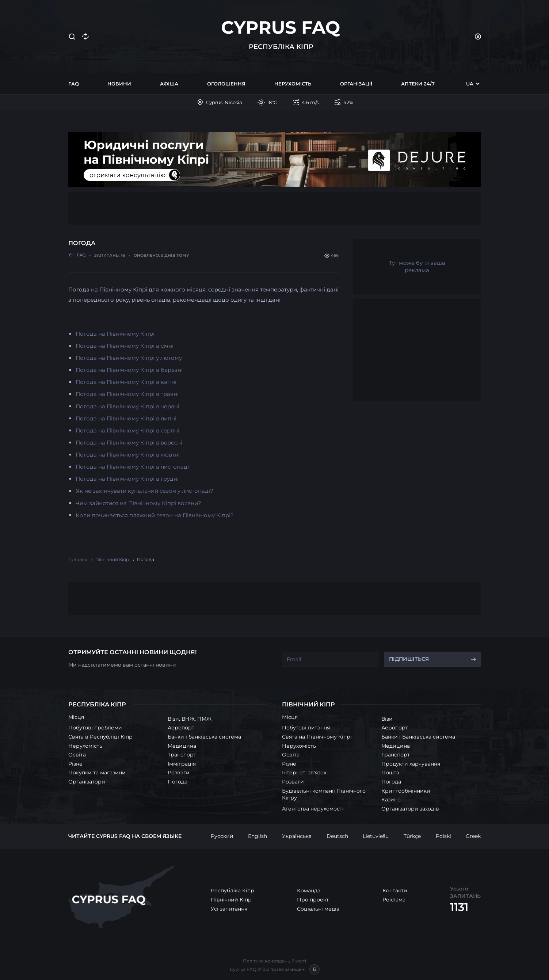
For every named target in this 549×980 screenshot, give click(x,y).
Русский (222, 836)
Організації (356, 84)
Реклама (394, 900)
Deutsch (337, 836)
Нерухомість (293, 84)
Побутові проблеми (95, 728)
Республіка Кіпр (232, 891)
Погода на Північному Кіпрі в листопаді (132, 467)
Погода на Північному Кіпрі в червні (127, 406)
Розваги (179, 773)
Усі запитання (229, 909)
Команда (309, 891)
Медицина (182, 746)
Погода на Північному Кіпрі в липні (126, 418)
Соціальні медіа (318, 909)
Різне (75, 764)
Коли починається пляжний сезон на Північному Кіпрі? (155, 515)
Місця (76, 717)
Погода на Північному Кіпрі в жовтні (128, 455)
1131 (459, 907)
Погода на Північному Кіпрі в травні (127, 394)
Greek (473, 836)
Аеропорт (181, 728)
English (258, 836)
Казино (391, 800)
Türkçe (412, 836)
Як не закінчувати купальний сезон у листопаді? (144, 491)
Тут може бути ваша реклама (417, 266)
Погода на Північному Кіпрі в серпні (127, 430)
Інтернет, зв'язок (304, 773)
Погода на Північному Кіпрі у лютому (129, 358)
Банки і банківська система (204, 737)
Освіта (77, 755)
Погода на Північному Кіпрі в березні (129, 370)
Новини (119, 84)
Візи (387, 719)
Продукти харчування (411, 764)
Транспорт (182, 755)
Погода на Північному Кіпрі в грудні (127, 479)
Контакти (395, 891)
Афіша (169, 84)
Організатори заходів (410, 809)
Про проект (313, 900)
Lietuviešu (376, 836)
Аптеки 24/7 (418, 84)
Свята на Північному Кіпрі (317, 737)
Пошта (390, 773)
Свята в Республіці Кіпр (100, 737)
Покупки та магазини (97, 773)
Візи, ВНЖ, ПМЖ (190, 719)
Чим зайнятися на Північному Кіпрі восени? (138, 503)
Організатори (87, 782)
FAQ (74, 84)
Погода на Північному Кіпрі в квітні (126, 382)
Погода (178, 782)
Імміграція (182, 764)
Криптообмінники (406, 791)
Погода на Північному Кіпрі (115, 334)
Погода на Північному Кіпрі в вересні (129, 443)
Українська (297, 836)
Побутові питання (306, 728)
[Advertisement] (275, 208)
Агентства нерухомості (313, 809)
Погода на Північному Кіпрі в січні (125, 346)
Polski (443, 836)
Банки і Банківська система (418, 737)
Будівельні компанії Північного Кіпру (324, 794)
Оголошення (226, 84)
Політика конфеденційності (274, 961)
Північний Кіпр (231, 900)
